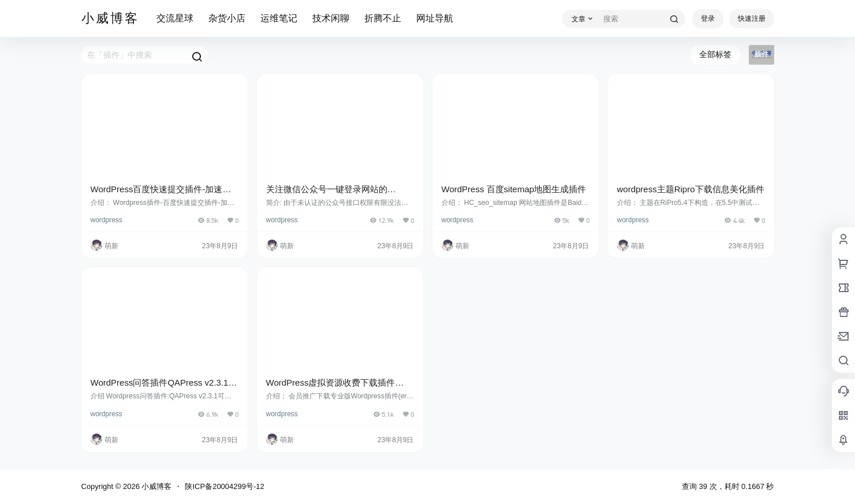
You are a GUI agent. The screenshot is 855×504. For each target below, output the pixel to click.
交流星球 (175, 18)
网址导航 (435, 18)
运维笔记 (279, 18)
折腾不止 (383, 18)
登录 (708, 18)
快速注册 (752, 18)
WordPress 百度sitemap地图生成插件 (514, 189)
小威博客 (156, 486)
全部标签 (715, 54)
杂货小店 (227, 18)
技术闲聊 (331, 18)
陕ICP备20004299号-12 (224, 486)
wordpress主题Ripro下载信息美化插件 (691, 189)
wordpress (107, 220)
